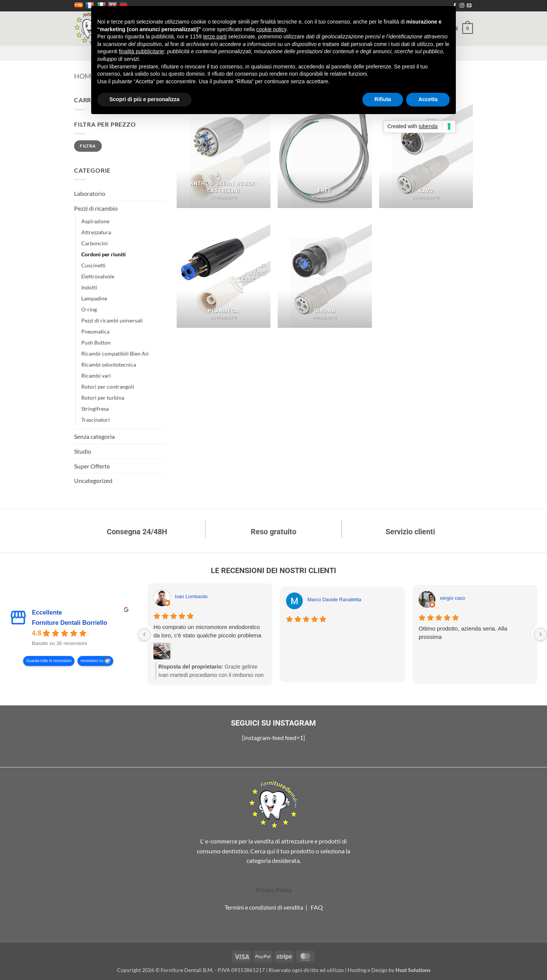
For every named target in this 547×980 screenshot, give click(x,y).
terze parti (215, 37)
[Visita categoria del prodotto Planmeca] (224, 272)
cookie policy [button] (271, 29)
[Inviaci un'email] (469, 6)
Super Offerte (92, 466)
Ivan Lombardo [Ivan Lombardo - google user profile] (191, 596)
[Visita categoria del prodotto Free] (325, 151)
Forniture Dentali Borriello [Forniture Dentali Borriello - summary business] (70, 623)
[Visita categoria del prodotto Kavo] (426, 151)
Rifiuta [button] (383, 99)
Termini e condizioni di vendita (264, 907)
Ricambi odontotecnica (109, 365)
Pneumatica (95, 331)
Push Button (96, 342)
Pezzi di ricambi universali (112, 320)
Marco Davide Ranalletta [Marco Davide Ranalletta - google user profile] (334, 600)
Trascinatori (96, 420)
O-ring (89, 309)
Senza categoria (94, 436)
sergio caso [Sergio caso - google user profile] (452, 598)
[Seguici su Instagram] (462, 6)
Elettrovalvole (98, 276)
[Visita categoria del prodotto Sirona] (325, 272)
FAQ (317, 907)
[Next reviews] (541, 634)
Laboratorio (90, 193)
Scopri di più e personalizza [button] (144, 99)
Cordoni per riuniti (104, 254)
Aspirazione (95, 221)
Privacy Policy (273, 890)
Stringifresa (95, 409)
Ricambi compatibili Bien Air (115, 353)
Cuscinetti (93, 265)
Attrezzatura (96, 232)
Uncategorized (93, 480)
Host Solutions (413, 970)
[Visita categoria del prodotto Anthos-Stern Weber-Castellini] (224, 151)
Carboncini (95, 243)
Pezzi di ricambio (96, 208)
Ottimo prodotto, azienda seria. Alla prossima (463, 633)
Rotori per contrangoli (108, 387)
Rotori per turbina (103, 398)
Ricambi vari (96, 376)
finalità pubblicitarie (141, 51)
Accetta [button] (428, 99)
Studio (83, 451)
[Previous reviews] (144, 634)
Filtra (88, 146)
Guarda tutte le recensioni (49, 661)
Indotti (89, 287)
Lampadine (94, 298)
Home (85, 76)
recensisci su (92, 661)
